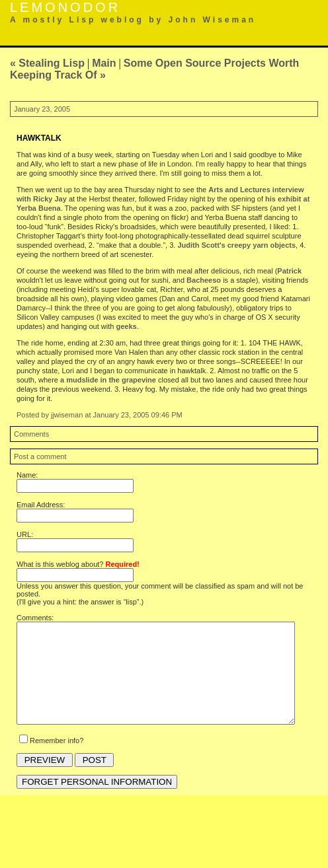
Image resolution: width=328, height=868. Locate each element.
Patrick (289, 271)
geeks (126, 326)
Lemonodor (65, 7)
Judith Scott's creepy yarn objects (236, 245)
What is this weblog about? (78, 564)
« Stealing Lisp (47, 63)
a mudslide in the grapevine (108, 380)
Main (104, 63)
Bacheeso (204, 280)
